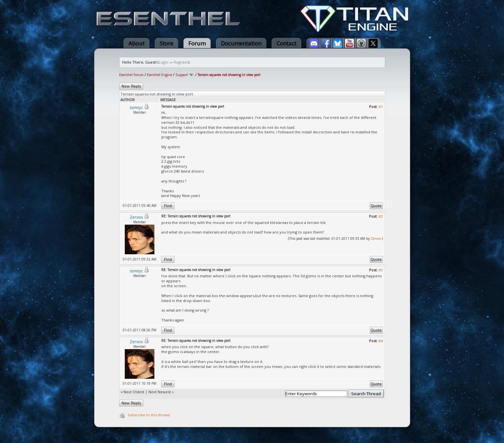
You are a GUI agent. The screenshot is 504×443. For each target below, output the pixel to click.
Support (182, 75)
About (136, 43)
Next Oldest (134, 392)
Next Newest (160, 392)
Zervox (376, 238)
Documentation (241, 43)
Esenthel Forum (131, 75)
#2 (381, 216)
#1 (381, 107)
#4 (381, 341)
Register (181, 62)
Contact (286, 43)
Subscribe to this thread (149, 415)
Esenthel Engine (159, 75)
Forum (197, 43)
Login (163, 62)
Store (166, 43)
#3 (381, 270)
